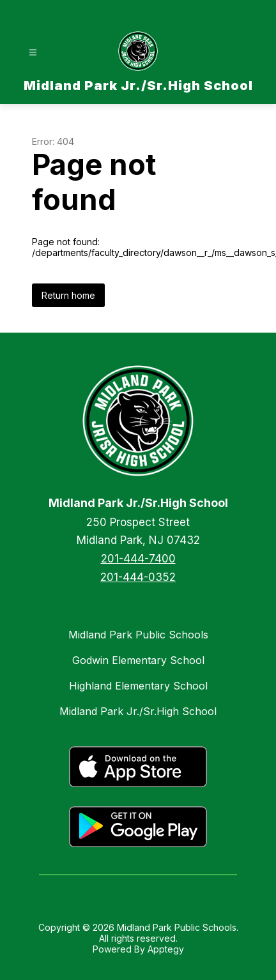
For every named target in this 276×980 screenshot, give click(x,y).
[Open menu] (33, 53)
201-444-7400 (138, 559)
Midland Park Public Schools (138, 635)
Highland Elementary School (138, 686)
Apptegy (166, 949)
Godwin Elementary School (138, 660)
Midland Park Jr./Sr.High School (138, 711)
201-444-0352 (138, 577)
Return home (68, 295)
